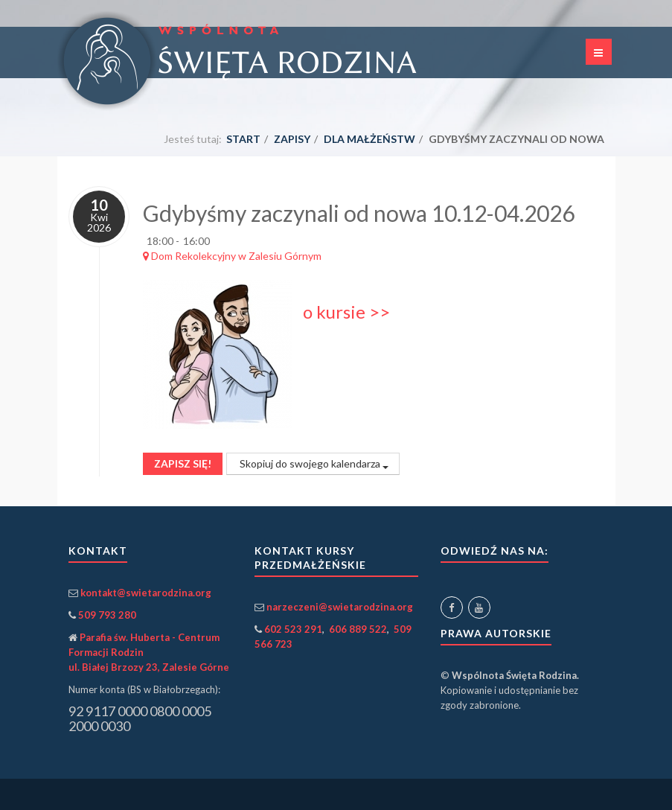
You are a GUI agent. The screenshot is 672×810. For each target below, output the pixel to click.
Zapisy (292, 139)
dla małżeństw (369, 139)
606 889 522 (358, 629)
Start (243, 139)
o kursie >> (346, 312)
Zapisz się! (183, 463)
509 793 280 (107, 615)
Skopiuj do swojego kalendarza (313, 463)
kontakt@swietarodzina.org (146, 593)
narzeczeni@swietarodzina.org (340, 607)
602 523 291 (293, 629)
